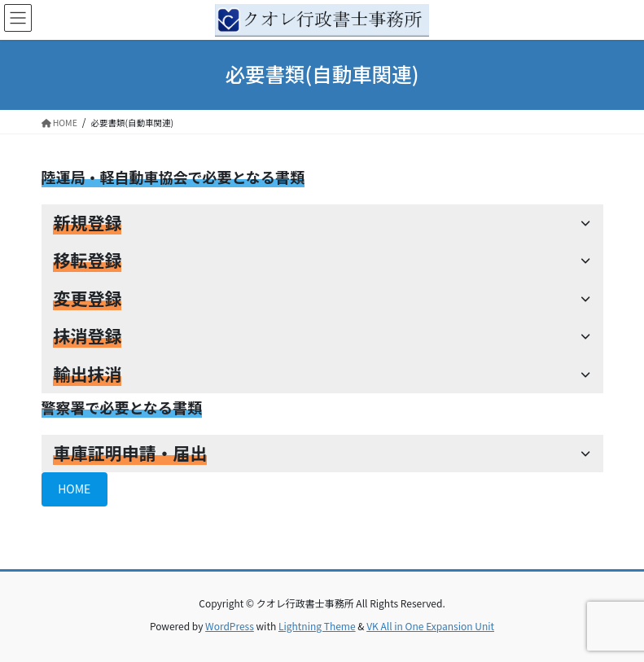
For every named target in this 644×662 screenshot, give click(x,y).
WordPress (230, 626)
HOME (74, 489)
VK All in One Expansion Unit (430, 626)
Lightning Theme (317, 626)
